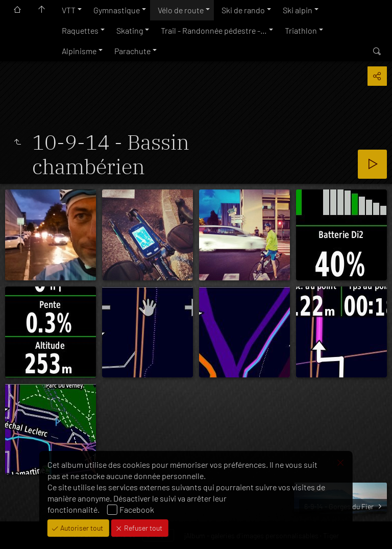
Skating (130, 30)
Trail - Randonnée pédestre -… (214, 30)
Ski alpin (298, 10)
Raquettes (80, 30)
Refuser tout (142, 528)
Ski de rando (243, 10)
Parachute (132, 51)
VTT (69, 10)
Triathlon (301, 30)
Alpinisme (79, 51)
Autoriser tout (81, 528)
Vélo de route (181, 10)
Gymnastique (117, 10)
